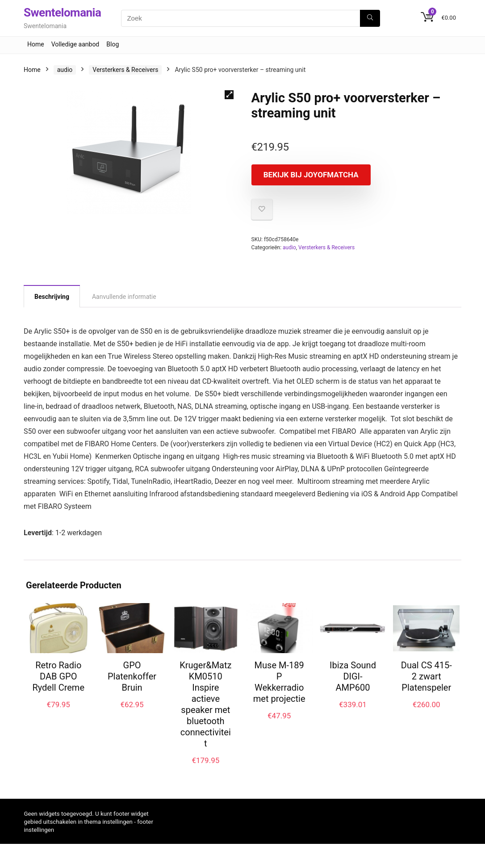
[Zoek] (370, 18)
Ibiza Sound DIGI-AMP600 (353, 684)
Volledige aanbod (75, 44)
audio (65, 70)
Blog (113, 44)
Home (36, 44)
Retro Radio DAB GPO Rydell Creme (58, 684)
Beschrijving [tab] (52, 304)
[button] (229, 95)
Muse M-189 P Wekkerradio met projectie (279, 690)
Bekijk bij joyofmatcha (303, 178)
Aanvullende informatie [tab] (124, 304)
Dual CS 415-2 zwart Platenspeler (426, 684)
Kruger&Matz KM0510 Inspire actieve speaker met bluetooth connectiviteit (205, 712)
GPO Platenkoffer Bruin (132, 684)
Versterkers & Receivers (125, 70)
